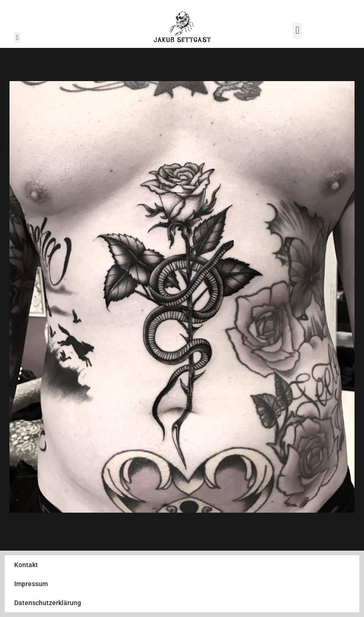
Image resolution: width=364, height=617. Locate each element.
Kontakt (26, 565)
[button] (17, 38)
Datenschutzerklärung (48, 603)
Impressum (31, 584)
